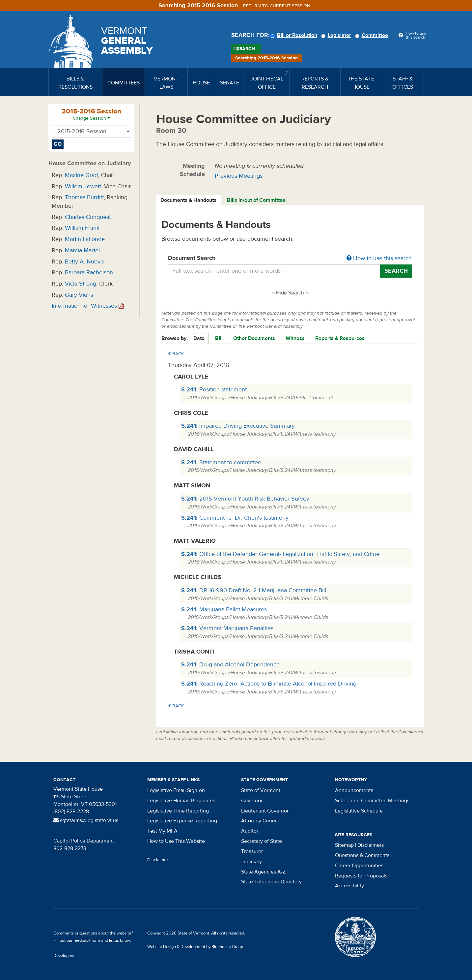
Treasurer (252, 851)
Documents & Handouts (188, 200)
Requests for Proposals (361, 876)
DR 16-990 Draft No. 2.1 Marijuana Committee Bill (254, 590)
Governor (252, 801)
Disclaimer (158, 860)
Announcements (354, 790)
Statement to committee (221, 462)
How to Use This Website (176, 841)
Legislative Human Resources (181, 801)
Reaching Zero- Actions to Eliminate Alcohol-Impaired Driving (269, 684)
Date (199, 338)
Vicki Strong (81, 284)
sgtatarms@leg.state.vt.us (86, 820)
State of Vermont (261, 790)
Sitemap (344, 845)
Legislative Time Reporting (178, 811)
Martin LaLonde (85, 239)
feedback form (87, 940)
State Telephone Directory (271, 882)
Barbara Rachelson (89, 273)
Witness (295, 338)
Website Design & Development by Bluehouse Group (195, 947)
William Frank (82, 228)
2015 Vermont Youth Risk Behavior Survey (245, 499)
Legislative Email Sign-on (176, 790)
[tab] (189, 200)
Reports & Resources (340, 338)
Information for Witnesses (88, 306)
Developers (64, 956)
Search (246, 49)
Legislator (337, 35)
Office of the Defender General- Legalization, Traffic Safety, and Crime (280, 554)
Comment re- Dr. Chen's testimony (235, 518)
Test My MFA (162, 831)
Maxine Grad (81, 175)
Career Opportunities (359, 866)
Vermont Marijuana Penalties (227, 628)
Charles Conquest (88, 217)
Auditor (250, 831)
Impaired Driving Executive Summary (238, 426)
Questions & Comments (362, 855)
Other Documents (254, 338)
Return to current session (277, 6)
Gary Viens (79, 295)
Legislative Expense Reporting (182, 821)
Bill (219, 338)
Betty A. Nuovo (84, 262)
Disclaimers (371, 845)
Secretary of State (262, 841)
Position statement (214, 390)
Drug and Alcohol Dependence (230, 665)
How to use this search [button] (379, 258)
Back (176, 354)
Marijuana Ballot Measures (224, 610)
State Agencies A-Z (263, 872)
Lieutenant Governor (265, 811)
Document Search (290, 259)
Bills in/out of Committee (256, 200)
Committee (373, 35)
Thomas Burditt (84, 197)
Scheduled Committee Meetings (372, 801)
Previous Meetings (239, 176)
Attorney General (261, 821)
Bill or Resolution (295, 35)
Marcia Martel (82, 250)
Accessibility (349, 886)
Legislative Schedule (359, 811)
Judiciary (251, 862)
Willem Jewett (83, 186)
